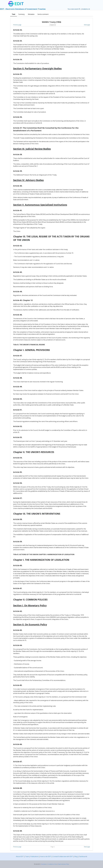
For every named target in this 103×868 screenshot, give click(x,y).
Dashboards (83, 856)
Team (27, 856)
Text (14, 14)
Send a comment (43, 14)
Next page (87, 25)
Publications (35, 856)
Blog (76, 856)
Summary (22, 14)
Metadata (31, 14)
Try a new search (74, 9)
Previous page (17, 25)
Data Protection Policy (63, 864)
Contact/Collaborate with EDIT (63, 856)
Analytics (86, 9)
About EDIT (20, 856)
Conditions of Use (52, 864)
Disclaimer (44, 864)
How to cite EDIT (46, 856)
